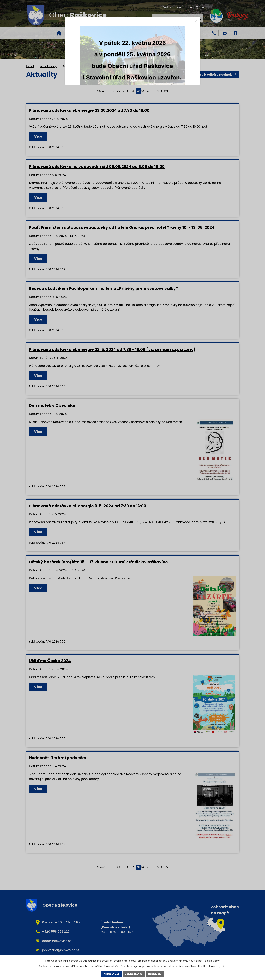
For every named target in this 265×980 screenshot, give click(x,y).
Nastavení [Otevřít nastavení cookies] (155, 974)
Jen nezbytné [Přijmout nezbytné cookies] (134, 974)
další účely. (214, 961)
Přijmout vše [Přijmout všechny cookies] (111, 974)
